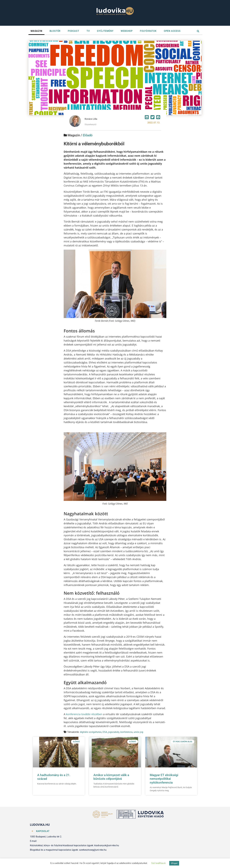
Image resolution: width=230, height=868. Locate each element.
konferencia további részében (84, 714)
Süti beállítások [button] (158, 863)
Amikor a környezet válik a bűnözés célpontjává (111, 777)
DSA (105, 732)
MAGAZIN (36, 31)
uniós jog (138, 732)
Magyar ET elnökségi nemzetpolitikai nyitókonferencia (164, 779)
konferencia (127, 732)
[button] (147, 117)
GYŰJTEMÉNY (105, 31)
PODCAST (73, 31)
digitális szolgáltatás (91, 732)
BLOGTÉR (55, 31)
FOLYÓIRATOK (148, 31)
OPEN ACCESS (172, 31)
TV (88, 31)
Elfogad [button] (174, 863)
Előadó (88, 135)
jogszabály (114, 732)
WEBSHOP (127, 31)
